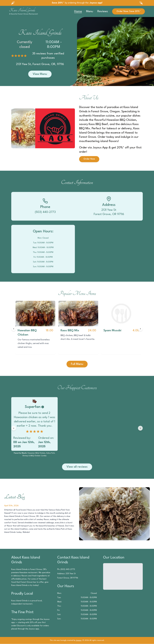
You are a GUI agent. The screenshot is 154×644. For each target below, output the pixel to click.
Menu (90, 11)
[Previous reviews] (14, 428)
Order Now (89, 159)
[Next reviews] (140, 428)
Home (78, 11)
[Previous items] (14, 329)
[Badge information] (43, 407)
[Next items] (140, 329)
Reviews (103, 11)
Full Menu (77, 364)
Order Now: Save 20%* (128, 11)
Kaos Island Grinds (22, 10)
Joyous (79, 640)
